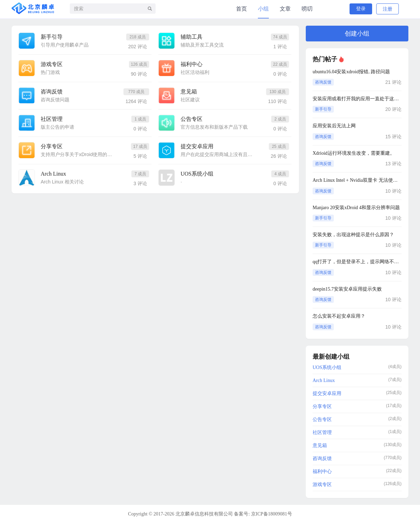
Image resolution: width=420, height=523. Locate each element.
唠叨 (307, 9)
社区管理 (52, 119)
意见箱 (189, 92)
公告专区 (192, 119)
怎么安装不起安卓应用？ (339, 316)
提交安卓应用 (197, 146)
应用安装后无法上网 (334, 126)
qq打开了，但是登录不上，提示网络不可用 (357, 262)
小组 (263, 9)
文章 (285, 9)
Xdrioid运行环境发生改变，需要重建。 (354, 153)
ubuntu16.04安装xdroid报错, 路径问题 (351, 72)
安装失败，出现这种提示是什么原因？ (353, 235)
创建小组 (357, 34)
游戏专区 (52, 64)
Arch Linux (53, 174)
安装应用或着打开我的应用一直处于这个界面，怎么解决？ (357, 99)
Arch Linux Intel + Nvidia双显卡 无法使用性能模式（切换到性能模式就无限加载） (357, 180)
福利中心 (192, 64)
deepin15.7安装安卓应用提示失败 (347, 289)
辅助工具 (192, 37)
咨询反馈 (52, 92)
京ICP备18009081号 (272, 514)
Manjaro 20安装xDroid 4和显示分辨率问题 (356, 208)
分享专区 (52, 146)
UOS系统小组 (197, 174)
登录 (361, 9)
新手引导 (52, 37)
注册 (388, 9)
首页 (241, 9)
